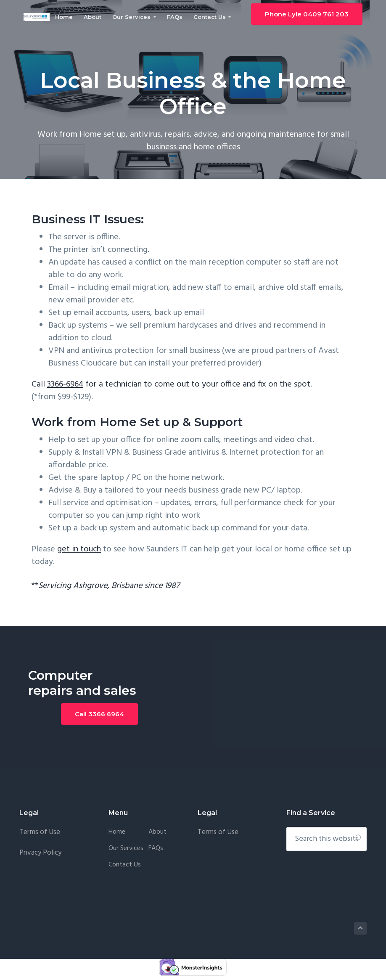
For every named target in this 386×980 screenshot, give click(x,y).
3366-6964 (65, 384)
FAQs (156, 849)
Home (117, 832)
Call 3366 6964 (99, 714)
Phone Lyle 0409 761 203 (311, 15)
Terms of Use (41, 832)
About (157, 832)
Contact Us (125, 865)
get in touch (79, 549)
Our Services (126, 849)
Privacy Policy (40, 853)
